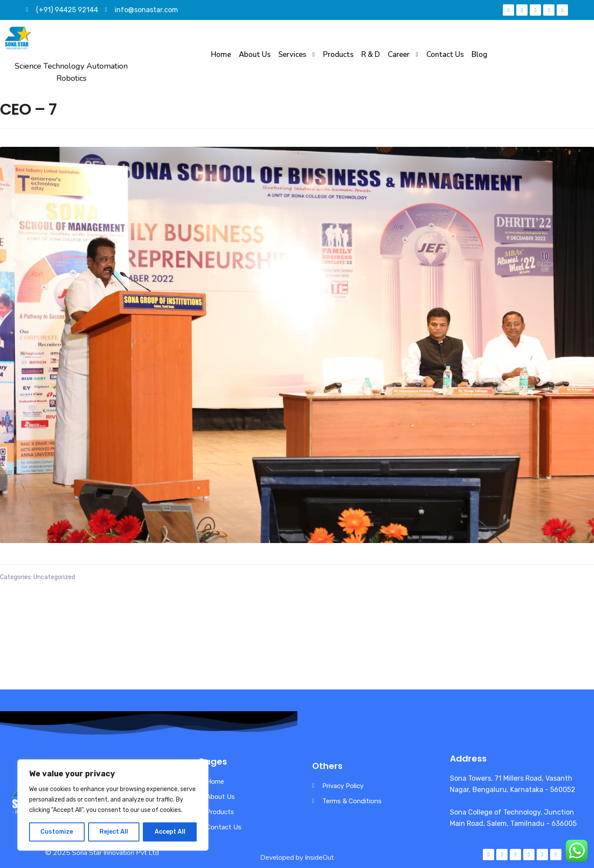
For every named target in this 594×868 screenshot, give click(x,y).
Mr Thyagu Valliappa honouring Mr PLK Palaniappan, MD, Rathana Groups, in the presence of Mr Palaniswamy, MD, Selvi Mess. (449, 612)
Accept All (170, 832)
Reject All (114, 832)
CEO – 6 (18, 606)
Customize (57, 832)
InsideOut (319, 858)
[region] (113, 805)
